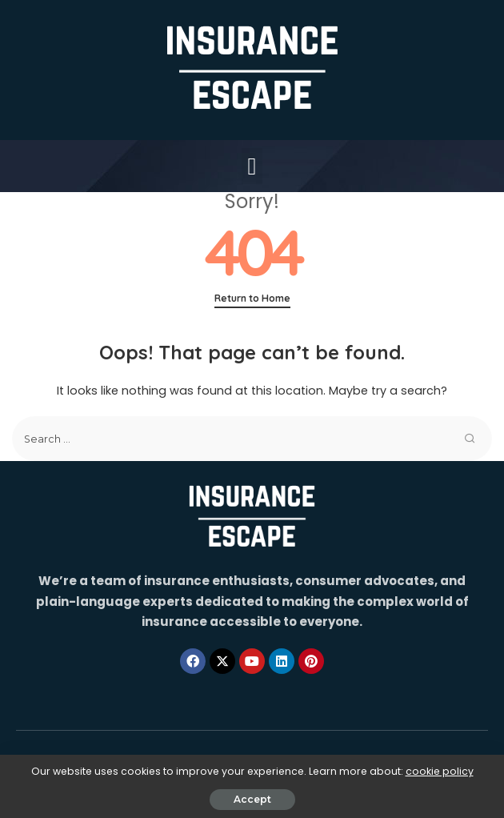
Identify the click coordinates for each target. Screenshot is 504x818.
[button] (252, 166)
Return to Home (252, 298)
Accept (252, 799)
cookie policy (440, 771)
